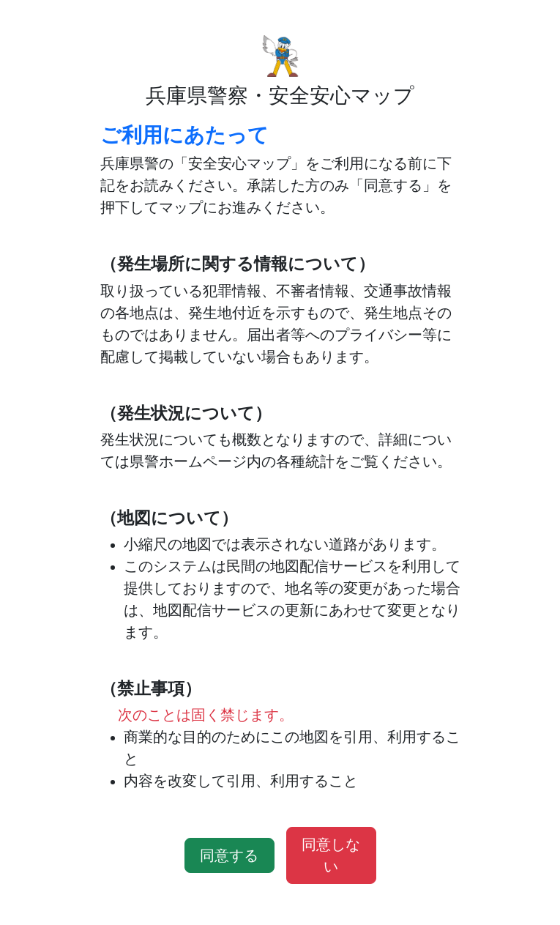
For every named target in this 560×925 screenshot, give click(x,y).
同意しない (331, 855)
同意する (229, 855)
